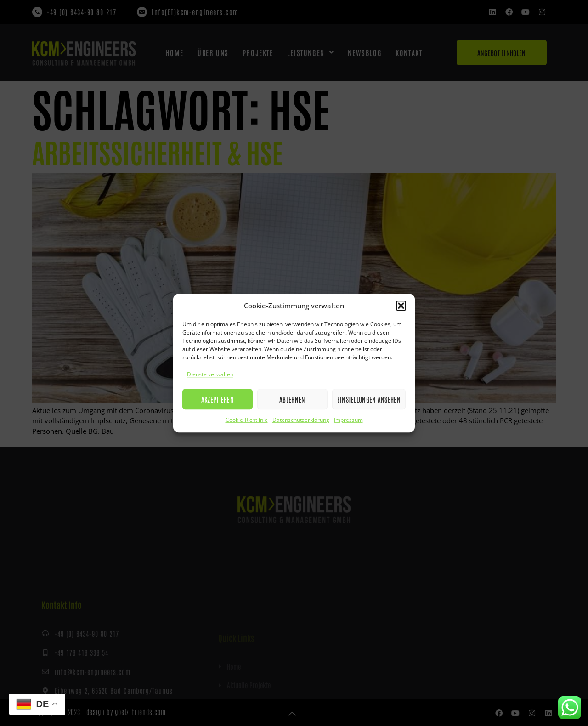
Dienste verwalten (210, 385)
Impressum (348, 430)
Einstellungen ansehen (369, 410)
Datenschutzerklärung (301, 430)
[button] (401, 316)
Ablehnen (292, 410)
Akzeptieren (218, 410)
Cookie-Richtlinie (247, 430)
